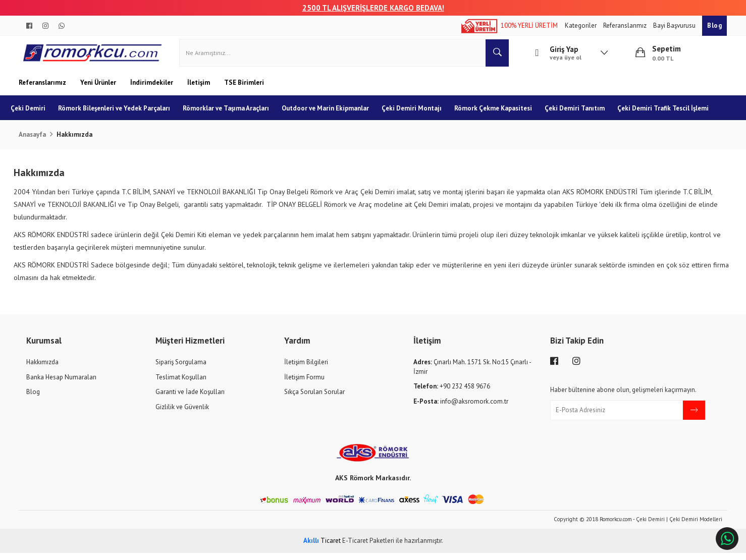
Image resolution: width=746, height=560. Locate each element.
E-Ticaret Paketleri (368, 547)
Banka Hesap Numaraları (61, 384)
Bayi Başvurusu (675, 25)
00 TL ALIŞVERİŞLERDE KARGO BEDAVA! (378, 8)
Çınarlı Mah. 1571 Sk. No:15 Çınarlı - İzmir (472, 373)
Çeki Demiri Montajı (420, 115)
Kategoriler (581, 25)
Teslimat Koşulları (181, 384)
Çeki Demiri (36, 115)
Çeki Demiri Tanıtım (583, 115)
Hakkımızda (42, 369)
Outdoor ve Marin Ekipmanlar (333, 115)
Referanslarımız (626, 25)
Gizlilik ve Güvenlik (182, 413)
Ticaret (322, 547)
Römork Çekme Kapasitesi (501, 115)
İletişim (199, 89)
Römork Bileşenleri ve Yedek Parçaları (122, 115)
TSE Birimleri (244, 89)
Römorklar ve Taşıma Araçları (234, 115)
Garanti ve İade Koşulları (190, 399)
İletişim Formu (304, 384)
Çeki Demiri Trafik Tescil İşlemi (64, 140)
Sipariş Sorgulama (181, 369)
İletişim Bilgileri (306, 369)
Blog (714, 25)
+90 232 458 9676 (452, 393)
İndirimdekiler (152, 89)
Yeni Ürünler (99, 89)
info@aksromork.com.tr (461, 408)
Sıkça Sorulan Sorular (314, 399)
